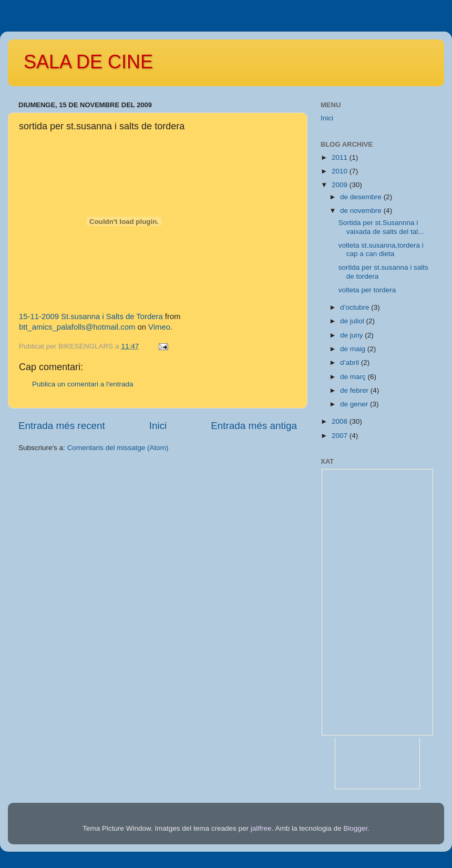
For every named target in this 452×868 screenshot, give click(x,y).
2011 (341, 157)
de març (354, 377)
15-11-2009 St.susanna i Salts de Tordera (91, 316)
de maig (354, 349)
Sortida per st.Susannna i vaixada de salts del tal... (381, 227)
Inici (158, 426)
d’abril (351, 362)
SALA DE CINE (88, 62)
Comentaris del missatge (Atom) (118, 448)
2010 (341, 171)
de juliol (353, 321)
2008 (341, 421)
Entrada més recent (62, 426)
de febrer (355, 390)
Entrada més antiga (254, 426)
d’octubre (356, 307)
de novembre (362, 211)
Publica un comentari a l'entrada (83, 384)
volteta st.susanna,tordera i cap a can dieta (381, 249)
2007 (341, 436)
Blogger (355, 828)
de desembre (362, 197)
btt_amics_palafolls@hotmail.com (77, 327)
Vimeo (159, 327)
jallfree (261, 828)
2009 (341, 185)
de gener (355, 404)
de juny (352, 335)
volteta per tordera (367, 290)
